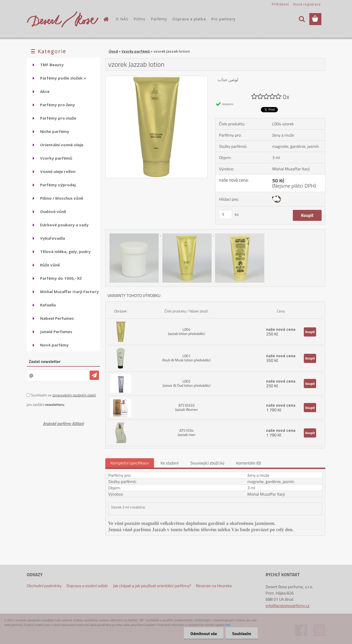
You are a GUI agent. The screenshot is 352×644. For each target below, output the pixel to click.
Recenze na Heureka (214, 586)
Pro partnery (223, 19)
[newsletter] (94, 375)
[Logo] (63, 19)
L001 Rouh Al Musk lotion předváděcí (186, 358)
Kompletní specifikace (130, 463)
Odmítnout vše (204, 634)
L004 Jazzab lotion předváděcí (186, 331)
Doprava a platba (189, 19)
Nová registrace (307, 4)
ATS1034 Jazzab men (186, 432)
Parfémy (159, 19)
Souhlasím (242, 634)
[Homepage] (106, 19)
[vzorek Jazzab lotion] (156, 78)
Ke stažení (170, 463)
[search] (302, 19)
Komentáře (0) (248, 463)
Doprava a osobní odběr (87, 586)
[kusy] (225, 214)
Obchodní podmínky (44, 586)
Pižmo (140, 19)
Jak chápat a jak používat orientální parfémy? (152, 586)
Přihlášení (280, 4)
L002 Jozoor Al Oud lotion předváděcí (187, 383)
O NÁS (122, 19)
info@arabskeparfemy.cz (288, 606)
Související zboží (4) (207, 463)
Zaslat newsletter (45, 361)
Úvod (113, 51)
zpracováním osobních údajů (74, 395)
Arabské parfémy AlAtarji (63, 423)
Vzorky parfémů (136, 51)
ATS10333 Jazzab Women (186, 407)
